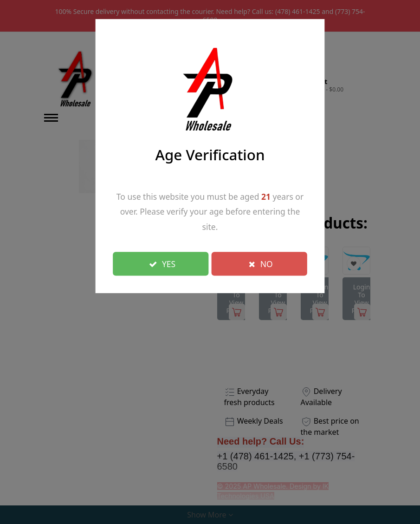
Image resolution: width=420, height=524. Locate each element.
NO (261, 263)
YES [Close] (162, 263)
